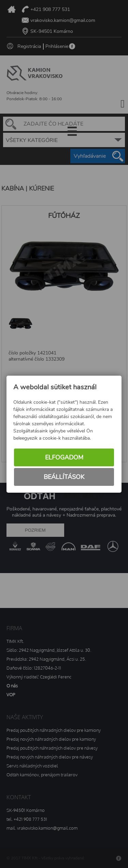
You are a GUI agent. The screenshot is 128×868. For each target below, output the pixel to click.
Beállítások (64, 477)
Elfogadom (64, 457)
